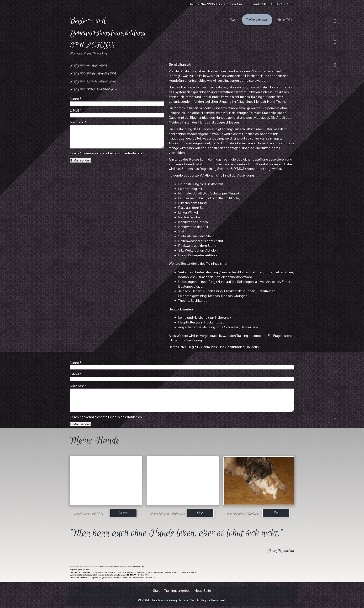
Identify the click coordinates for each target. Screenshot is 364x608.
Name (76, 99)
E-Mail (75, 110)
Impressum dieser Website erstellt (84, 567)
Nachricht (78, 122)
